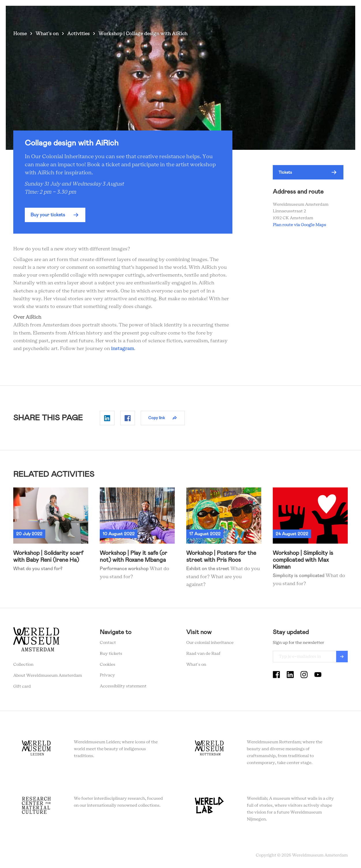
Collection (23, 665)
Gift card (22, 687)
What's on (163, 14)
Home (20, 34)
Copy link (157, 418)
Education (256, 14)
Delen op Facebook (128, 418)
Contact (108, 643)
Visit (187, 14)
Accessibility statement (123, 686)
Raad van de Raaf (203, 654)
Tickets (283, 14)
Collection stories (219, 14)
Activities (78, 34)
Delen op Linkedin (107, 418)
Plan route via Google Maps (300, 225)
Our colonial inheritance (210, 643)
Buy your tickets (48, 215)
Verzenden (342, 657)
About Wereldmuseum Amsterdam (48, 676)
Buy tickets (111, 654)
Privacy (107, 675)
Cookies (108, 665)
